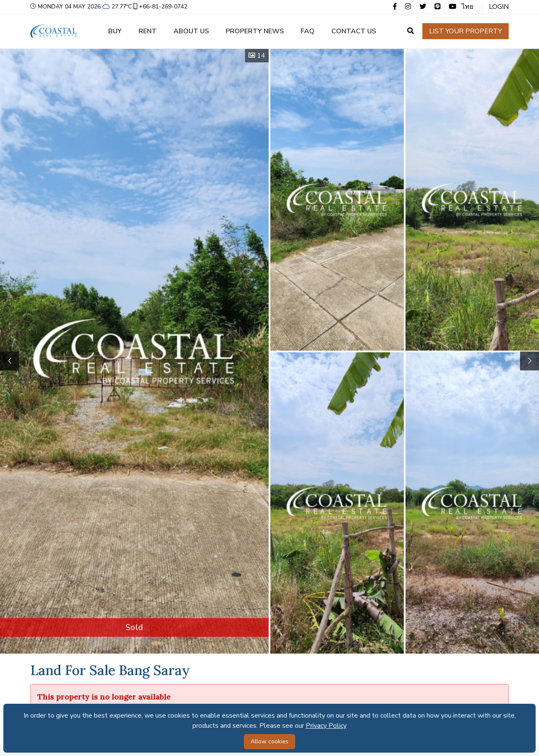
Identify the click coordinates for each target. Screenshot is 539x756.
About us (191, 31)
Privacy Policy (326, 726)
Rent (148, 31)
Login (499, 7)
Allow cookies (269, 741)
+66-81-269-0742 (160, 7)
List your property (466, 31)
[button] (530, 361)
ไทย (467, 7)
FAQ (308, 31)
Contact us (354, 31)
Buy (115, 31)
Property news (255, 31)
